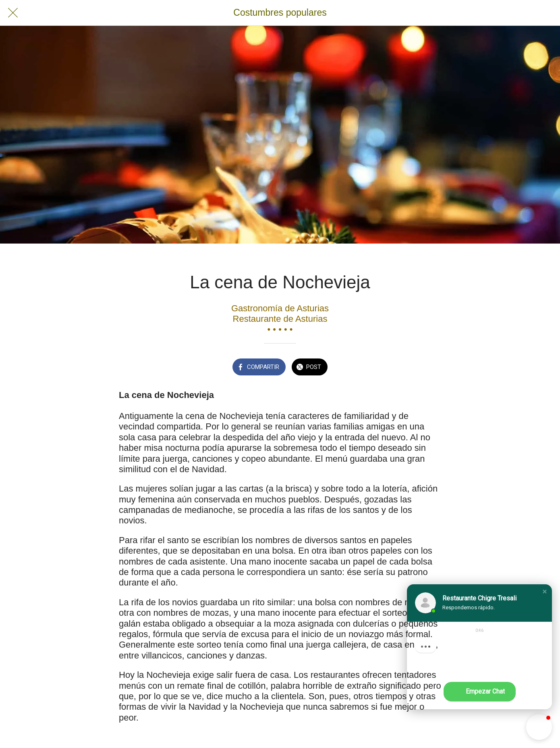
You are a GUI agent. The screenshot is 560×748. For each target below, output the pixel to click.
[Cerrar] (13, 13)
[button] (545, 592)
